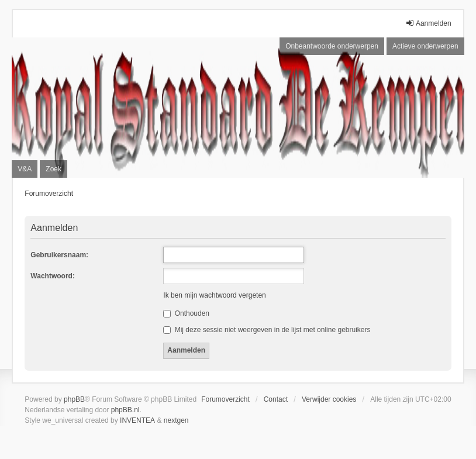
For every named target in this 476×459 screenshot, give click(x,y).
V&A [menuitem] (25, 169)
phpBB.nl (125, 410)
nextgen (176, 420)
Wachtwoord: (53, 276)
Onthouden (186, 313)
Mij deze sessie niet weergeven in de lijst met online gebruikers (267, 330)
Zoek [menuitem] (54, 169)
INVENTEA (137, 420)
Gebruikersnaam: (59, 255)
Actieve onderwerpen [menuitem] (425, 46)
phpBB (74, 399)
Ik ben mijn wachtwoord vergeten (214, 295)
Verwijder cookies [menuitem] (329, 399)
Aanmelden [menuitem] (428, 23)
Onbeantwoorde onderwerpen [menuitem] (332, 46)
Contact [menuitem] (276, 399)
